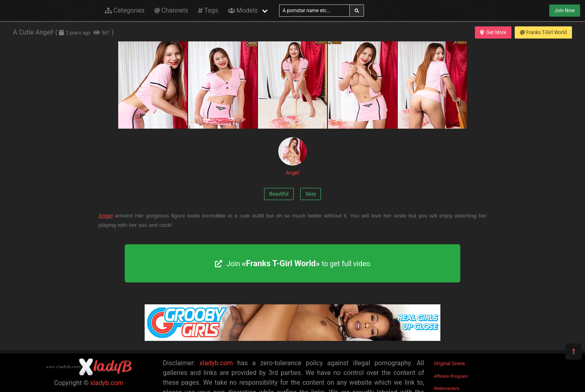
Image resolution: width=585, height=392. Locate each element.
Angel (292, 156)
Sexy (311, 194)
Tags (208, 10)
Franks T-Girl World (543, 32)
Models (243, 10)
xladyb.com (107, 383)
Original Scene (450, 364)
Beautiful (279, 194)
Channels (171, 10)
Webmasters (447, 389)
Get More (493, 32)
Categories (125, 10)
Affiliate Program (451, 376)
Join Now (565, 11)
